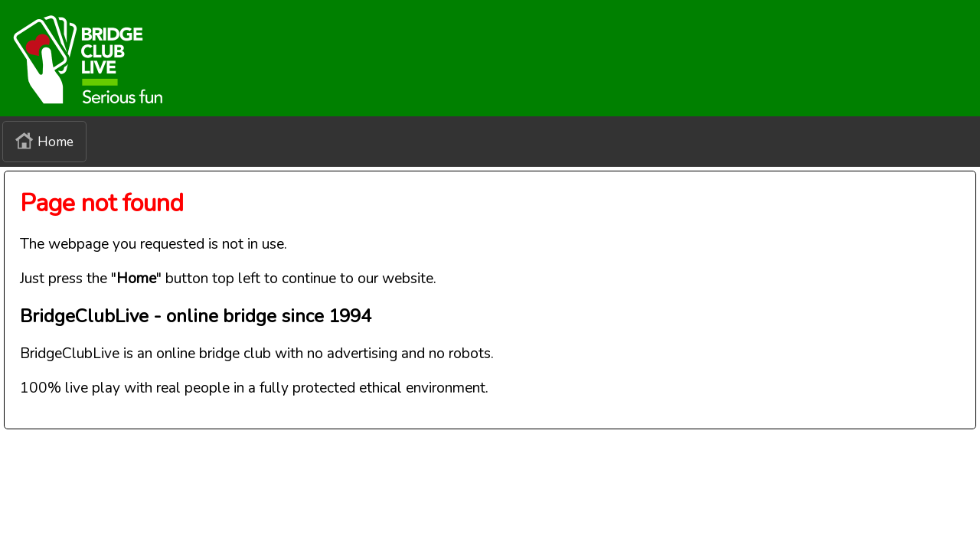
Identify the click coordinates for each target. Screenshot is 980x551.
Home (44, 142)
